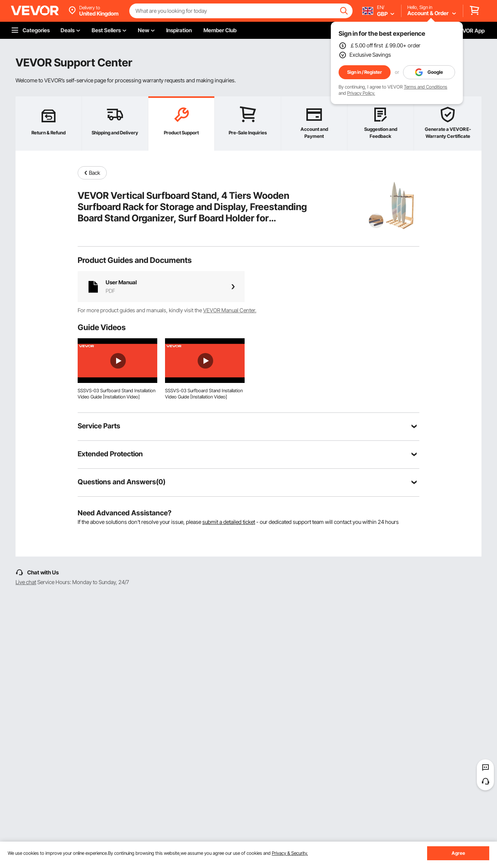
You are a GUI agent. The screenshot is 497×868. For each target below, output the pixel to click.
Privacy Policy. (361, 93)
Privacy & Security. (290, 853)
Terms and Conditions (426, 87)
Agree (458, 853)
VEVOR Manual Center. (230, 310)
